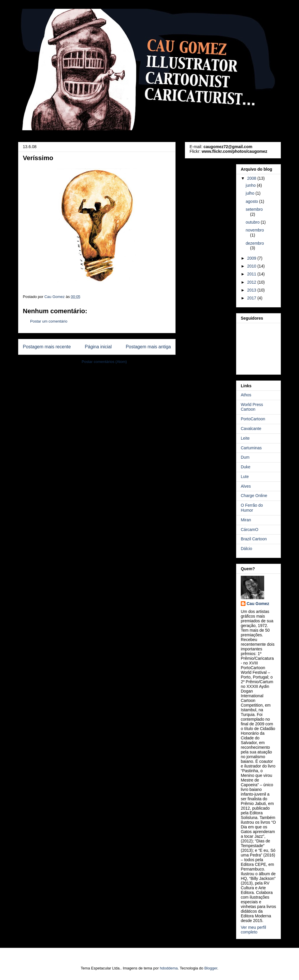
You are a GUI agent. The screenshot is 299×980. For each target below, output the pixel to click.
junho (251, 185)
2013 (252, 290)
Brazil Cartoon (254, 539)
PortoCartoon (253, 419)
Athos (246, 395)
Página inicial (98, 347)
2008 (252, 178)
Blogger (211, 968)
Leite (245, 438)
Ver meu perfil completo (253, 930)
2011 (252, 274)
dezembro (255, 243)
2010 (252, 266)
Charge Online (254, 496)
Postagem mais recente (47, 347)
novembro (255, 230)
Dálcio (246, 549)
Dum (245, 457)
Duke (246, 467)
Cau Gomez (258, 604)
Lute (245, 477)
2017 (252, 298)
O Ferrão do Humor (252, 508)
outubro (253, 222)
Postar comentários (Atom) (104, 362)
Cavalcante (251, 429)
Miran (246, 520)
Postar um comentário (49, 321)
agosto (252, 201)
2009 (252, 258)
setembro (254, 209)
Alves (246, 486)
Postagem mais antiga (148, 347)
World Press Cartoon (252, 407)
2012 (252, 282)
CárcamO (250, 530)
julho (251, 193)
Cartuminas (251, 448)
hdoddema (169, 968)
